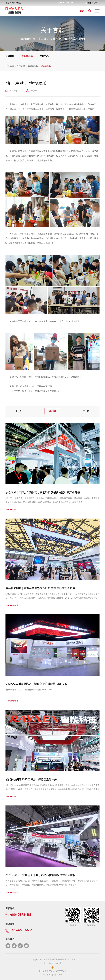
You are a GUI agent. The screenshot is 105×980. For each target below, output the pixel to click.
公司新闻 (10, 56)
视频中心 (44, 56)
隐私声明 (58, 975)
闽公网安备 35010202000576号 (52, 971)
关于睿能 (21, 66)
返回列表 (52, 411)
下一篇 (88, 411)
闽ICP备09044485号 (53, 963)
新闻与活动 (33, 66)
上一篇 (17, 411)
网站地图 (47, 975)
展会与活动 (27, 56)
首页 (10, 66)
